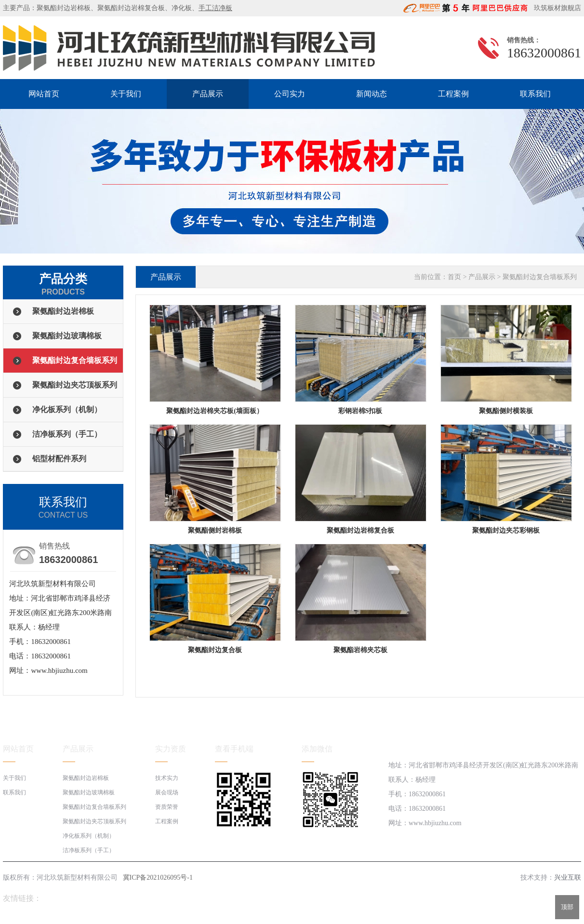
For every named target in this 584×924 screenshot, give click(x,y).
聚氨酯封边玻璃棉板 (67, 336)
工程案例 (453, 94)
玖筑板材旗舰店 (555, 8)
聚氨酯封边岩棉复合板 (131, 8)
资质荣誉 (167, 807)
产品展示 (208, 94)
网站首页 (44, 94)
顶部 (567, 907)
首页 (454, 277)
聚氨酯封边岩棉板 (64, 8)
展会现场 (167, 792)
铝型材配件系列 (59, 459)
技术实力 (167, 778)
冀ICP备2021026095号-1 (158, 877)
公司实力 (290, 94)
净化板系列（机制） (67, 409)
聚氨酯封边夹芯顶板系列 (75, 385)
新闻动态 (372, 94)
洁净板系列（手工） (67, 434)
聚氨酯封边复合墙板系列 (75, 360)
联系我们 (535, 94)
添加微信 (317, 749)
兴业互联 (568, 877)
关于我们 (126, 94)
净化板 (182, 8)
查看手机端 (234, 749)
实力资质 (171, 749)
